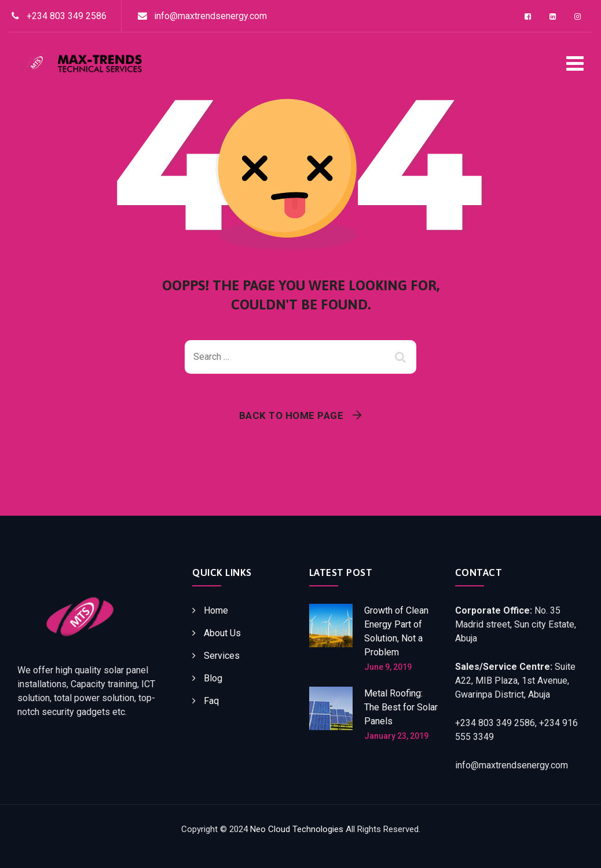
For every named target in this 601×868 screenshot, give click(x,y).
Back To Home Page (292, 415)
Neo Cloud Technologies (297, 829)
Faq (211, 701)
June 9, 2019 (388, 667)
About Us (222, 633)
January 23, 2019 (396, 736)
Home (216, 610)
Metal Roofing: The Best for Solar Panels (401, 707)
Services (222, 656)
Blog (213, 678)
